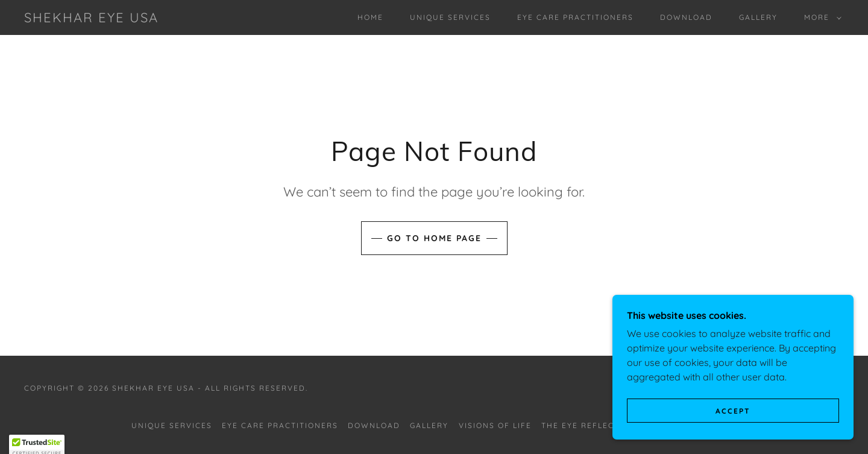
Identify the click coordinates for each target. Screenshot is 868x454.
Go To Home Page (434, 238)
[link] (91, 19)
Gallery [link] (758, 17)
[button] (820, 17)
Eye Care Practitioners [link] (575, 17)
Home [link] (370, 17)
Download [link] (686, 17)
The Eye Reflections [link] (591, 425)
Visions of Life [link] (495, 425)
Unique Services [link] (450, 17)
